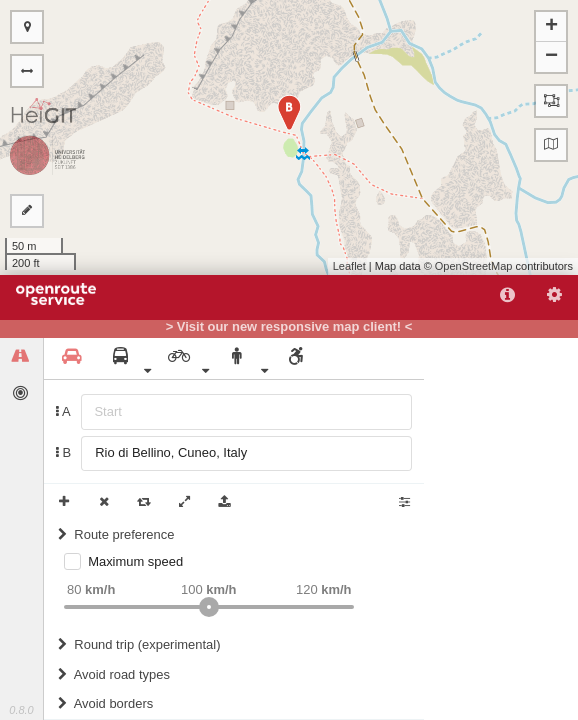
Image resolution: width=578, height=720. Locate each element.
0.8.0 (21, 710)
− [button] (551, 57)
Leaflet (349, 266)
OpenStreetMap (474, 266)
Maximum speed (135, 561)
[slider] (209, 607)
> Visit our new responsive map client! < (289, 327)
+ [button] (551, 27)
